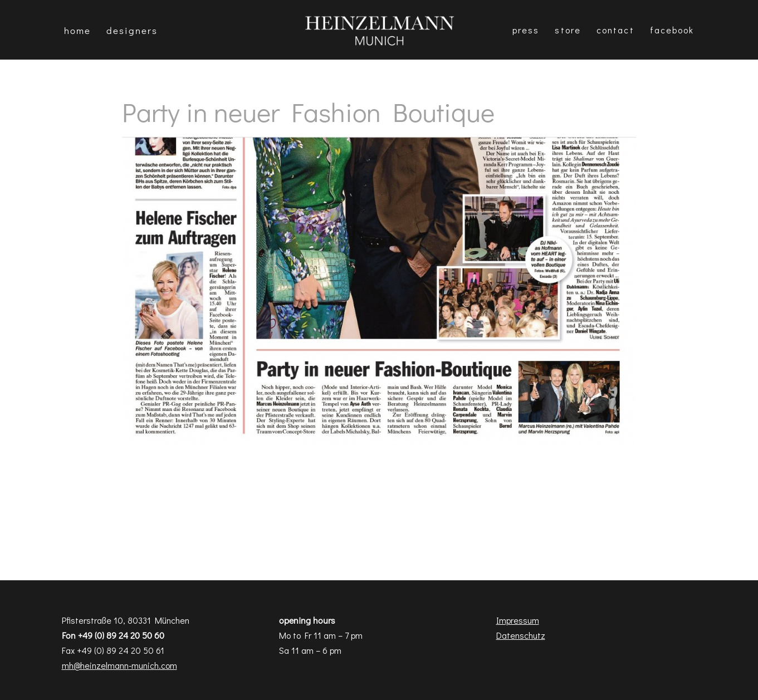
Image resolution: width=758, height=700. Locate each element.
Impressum (518, 620)
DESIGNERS (132, 30)
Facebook (672, 30)
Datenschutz (521, 635)
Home (77, 30)
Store (568, 30)
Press (526, 30)
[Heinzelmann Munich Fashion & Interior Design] (379, 30)
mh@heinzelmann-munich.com (119, 665)
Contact (615, 30)
